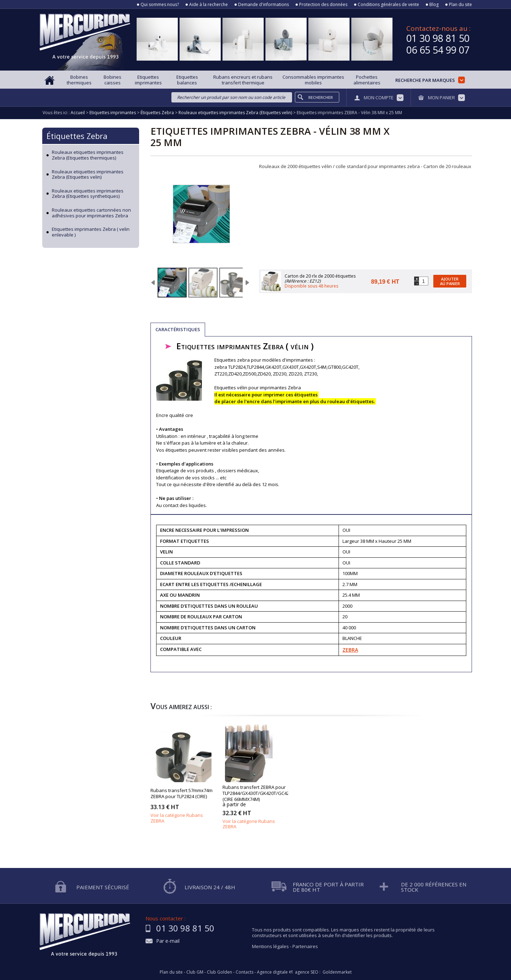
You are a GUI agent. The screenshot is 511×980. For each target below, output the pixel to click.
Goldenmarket (337, 972)
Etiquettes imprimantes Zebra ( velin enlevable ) (91, 232)
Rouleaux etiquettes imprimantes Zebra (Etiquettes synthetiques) (88, 194)
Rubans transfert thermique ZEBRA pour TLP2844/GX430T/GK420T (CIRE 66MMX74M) (255, 768)
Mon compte (379, 98)
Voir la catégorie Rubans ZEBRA (177, 818)
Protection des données (323, 5)
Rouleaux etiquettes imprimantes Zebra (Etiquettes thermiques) (88, 155)
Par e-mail (168, 941)
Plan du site (460, 5)
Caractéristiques (178, 329)
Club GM (195, 972)
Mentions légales (270, 946)
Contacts (244, 972)
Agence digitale (272, 972)
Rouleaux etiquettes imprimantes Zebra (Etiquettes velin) (88, 175)
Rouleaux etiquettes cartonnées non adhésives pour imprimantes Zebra (91, 213)
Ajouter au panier (450, 281)
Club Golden (219, 972)
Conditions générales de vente (388, 5)
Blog (434, 5)
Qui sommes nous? (160, 5)
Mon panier (441, 98)
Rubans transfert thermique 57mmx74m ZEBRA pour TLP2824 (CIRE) (183, 768)
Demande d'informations (263, 5)
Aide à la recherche (208, 5)
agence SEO (307, 972)
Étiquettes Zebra (77, 136)
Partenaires (305, 946)
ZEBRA (350, 650)
